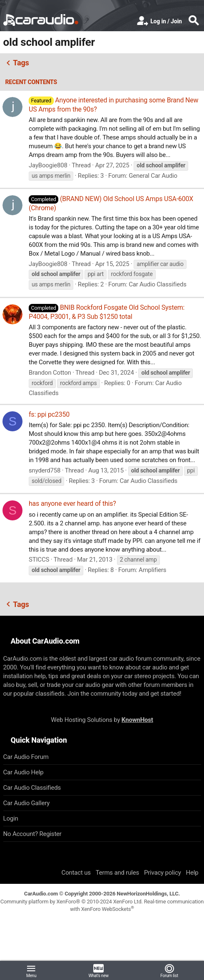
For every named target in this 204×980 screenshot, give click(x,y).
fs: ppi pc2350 (49, 414)
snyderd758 (45, 470)
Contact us (76, 873)
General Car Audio (153, 176)
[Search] (194, 21)
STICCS (39, 560)
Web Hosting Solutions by (102, 720)
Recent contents (31, 82)
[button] (31, 970)
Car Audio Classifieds (158, 284)
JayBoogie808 (48, 165)
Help (192, 873)
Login (11, 818)
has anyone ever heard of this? (72, 504)
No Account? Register (32, 834)
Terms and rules (117, 873)
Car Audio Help (24, 772)
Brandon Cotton (50, 373)
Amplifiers (152, 570)
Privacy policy (163, 873)
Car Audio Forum (26, 757)
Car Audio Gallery (27, 803)
